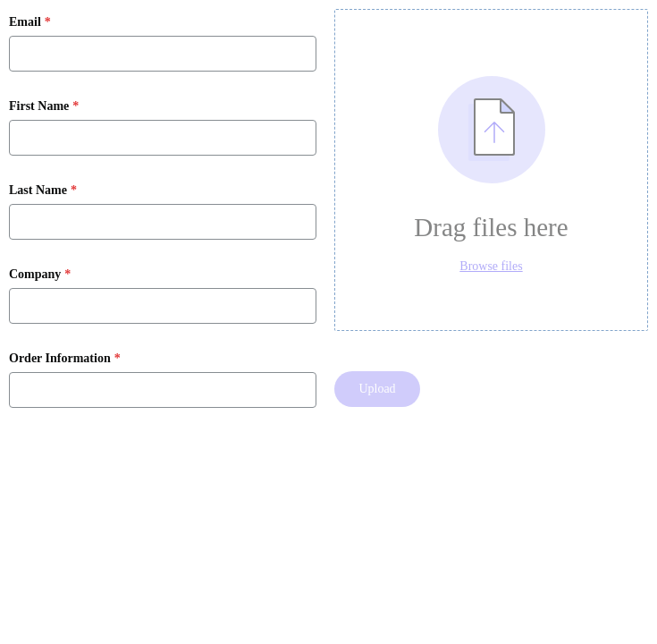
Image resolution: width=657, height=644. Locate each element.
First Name (39, 106)
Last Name (38, 191)
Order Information (60, 359)
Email (25, 22)
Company (35, 275)
